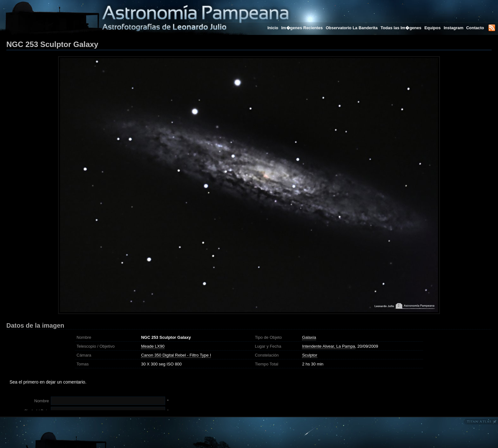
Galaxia (309, 337)
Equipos (432, 28)
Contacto (475, 28)
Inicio (273, 28)
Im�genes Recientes (302, 28)
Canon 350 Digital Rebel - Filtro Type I (176, 355)
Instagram (454, 28)
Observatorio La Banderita (352, 28)
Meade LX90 (153, 346)
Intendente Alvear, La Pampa (329, 346)
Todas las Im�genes (401, 28)
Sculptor (310, 355)
